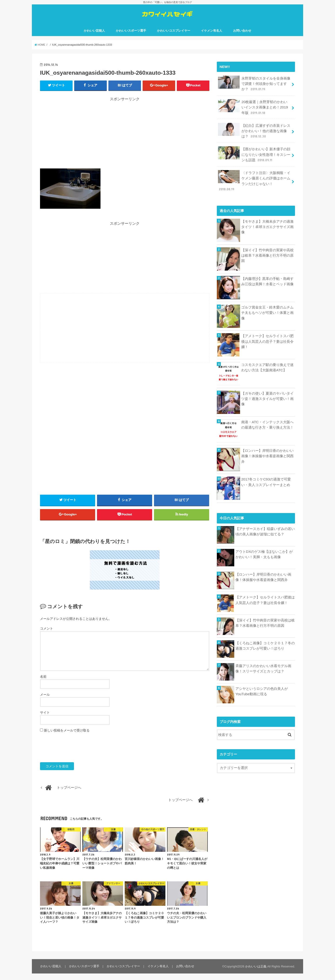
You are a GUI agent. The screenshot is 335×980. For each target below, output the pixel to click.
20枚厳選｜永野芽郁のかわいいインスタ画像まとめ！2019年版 (254, 110)
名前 (43, 683)
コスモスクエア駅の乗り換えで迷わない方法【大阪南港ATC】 (267, 361)
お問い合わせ (242, 35)
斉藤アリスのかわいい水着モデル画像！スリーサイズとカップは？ (263, 662)
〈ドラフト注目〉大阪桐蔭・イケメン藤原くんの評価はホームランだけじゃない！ (254, 178)
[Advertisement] (125, 139)
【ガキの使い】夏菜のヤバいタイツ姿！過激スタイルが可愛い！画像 (267, 392)
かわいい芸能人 (94, 35)
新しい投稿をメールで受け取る (67, 737)
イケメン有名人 (212, 35)
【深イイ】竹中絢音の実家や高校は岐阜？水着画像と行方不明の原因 (267, 249)
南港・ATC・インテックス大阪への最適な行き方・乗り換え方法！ (267, 418)
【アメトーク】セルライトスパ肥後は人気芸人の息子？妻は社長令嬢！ (267, 335)
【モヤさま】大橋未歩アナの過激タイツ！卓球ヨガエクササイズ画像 (267, 220)
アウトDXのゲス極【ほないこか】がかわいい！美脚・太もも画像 (264, 548)
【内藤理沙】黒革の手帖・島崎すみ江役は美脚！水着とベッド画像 (267, 275)
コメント (47, 635)
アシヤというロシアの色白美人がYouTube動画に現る (262, 685)
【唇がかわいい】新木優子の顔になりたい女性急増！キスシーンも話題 (254, 155)
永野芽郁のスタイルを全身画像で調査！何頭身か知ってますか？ (254, 87)
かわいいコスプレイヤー (174, 35)
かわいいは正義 (256, 973)
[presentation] (75, 754)
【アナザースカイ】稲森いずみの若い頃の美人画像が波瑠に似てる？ (265, 525)
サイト (45, 719)
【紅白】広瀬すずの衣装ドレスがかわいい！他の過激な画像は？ (254, 132)
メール (45, 701)
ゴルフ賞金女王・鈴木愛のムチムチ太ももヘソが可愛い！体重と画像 (267, 306)
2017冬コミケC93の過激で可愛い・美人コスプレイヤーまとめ (266, 475)
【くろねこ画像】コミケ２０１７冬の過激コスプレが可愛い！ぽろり (265, 639)
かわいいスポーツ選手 (131, 35)
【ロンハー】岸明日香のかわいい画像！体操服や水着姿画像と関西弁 (267, 449)
